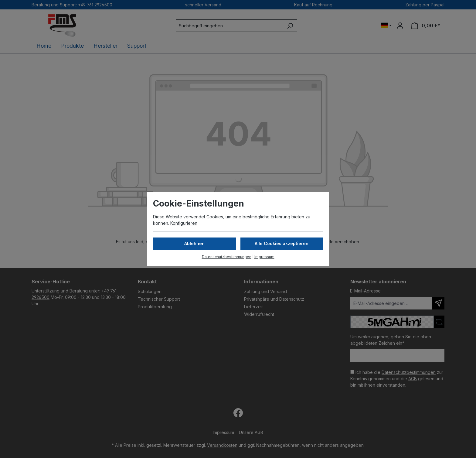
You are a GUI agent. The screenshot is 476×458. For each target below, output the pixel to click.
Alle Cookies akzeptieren (282, 243)
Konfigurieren (184, 223)
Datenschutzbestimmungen (227, 257)
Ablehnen (194, 243)
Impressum (264, 257)
